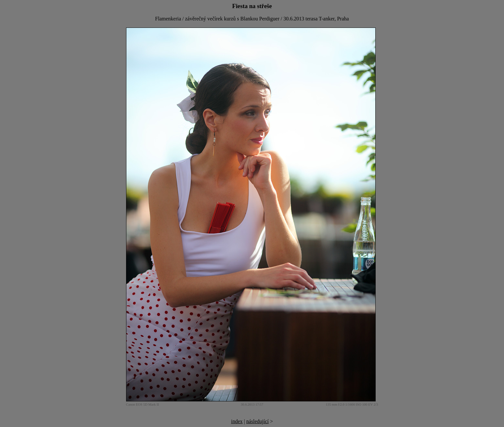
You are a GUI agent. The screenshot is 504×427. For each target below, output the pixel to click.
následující (258, 421)
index (237, 421)
